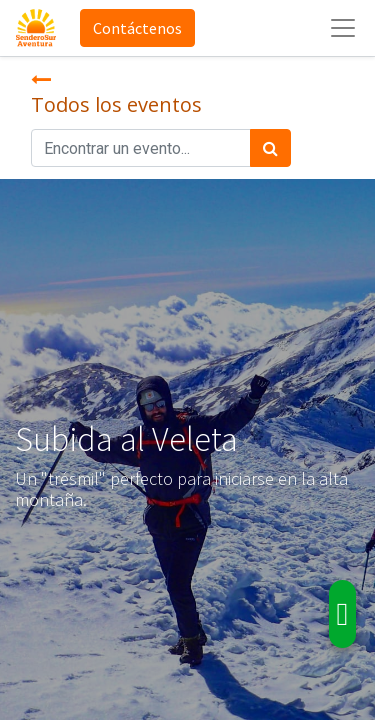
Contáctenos (137, 28)
